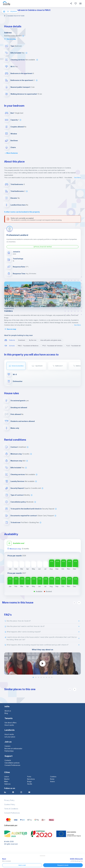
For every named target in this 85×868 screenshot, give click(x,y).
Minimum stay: (15, 549)
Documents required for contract (24, 515)
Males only (15, 428)
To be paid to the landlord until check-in (26, 508)
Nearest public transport (20, 87)
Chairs (13, 147)
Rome (52, 779)
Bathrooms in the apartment (22, 80)
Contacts (8, 760)
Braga (29, 781)
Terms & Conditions (11, 808)
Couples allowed (17, 127)
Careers (7, 746)
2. (5, 626)
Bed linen (14, 141)
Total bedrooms (17, 184)
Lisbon (7, 776)
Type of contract (17, 495)
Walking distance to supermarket (24, 94)
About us (8, 711)
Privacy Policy (9, 800)
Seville (30, 784)
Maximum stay (16, 460)
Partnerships (9, 751)
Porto (29, 776)
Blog (6, 713)
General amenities (18, 366)
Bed (12, 113)
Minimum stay (16, 454)
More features (11, 153)
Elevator (14, 198)
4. (6, 637)
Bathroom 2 (80, 366)
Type (12, 46)
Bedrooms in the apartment (21, 73)
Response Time (19, 274)
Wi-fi (13, 67)
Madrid (7, 779)
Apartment (39, 366)
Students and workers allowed (23, 421)
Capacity (14, 120)
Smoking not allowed (19, 407)
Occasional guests (18, 400)
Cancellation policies (12, 763)
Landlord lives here (18, 205)
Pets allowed (16, 414)
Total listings (18, 259)
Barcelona (31, 779)
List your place (10, 737)
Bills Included (16, 53)
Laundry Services (17, 481)
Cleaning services (18, 60)
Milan (6, 781)
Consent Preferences (12, 765)
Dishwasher (18, 381)
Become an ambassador (13, 748)
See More (77, 178)
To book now (15, 522)
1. (5, 621)
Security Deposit (17, 488)
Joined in (16, 252)
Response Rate (19, 267)
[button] (33, 677)
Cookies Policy (10, 804)
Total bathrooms (17, 191)
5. (5, 645)
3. (6, 632)
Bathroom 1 (59, 366)
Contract (14, 447)
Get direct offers (11, 722)
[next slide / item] (79, 663)
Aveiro (52, 781)
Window (14, 134)
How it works (9, 725)
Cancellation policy (18, 502)
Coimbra (53, 776)
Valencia (7, 784)
